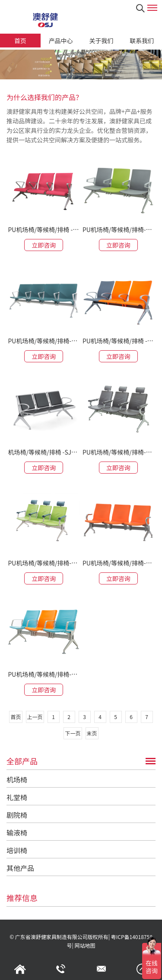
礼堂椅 (17, 797)
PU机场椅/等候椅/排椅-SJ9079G (44, 341)
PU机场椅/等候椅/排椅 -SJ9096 (44, 229)
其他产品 (20, 868)
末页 (92, 733)
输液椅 (17, 832)
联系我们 (142, 41)
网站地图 (85, 945)
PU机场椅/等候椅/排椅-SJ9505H (44, 563)
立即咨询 (44, 245)
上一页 (35, 717)
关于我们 (101, 41)
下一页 (73, 733)
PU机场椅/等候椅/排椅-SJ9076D (118, 229)
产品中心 (61, 41)
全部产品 (22, 761)
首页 (20, 41)
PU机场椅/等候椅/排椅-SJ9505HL (118, 452)
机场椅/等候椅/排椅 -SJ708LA (44, 452)
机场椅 (17, 779)
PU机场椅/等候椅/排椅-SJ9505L (118, 563)
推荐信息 (22, 898)
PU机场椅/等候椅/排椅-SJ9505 (44, 674)
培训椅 (17, 850)
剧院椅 (17, 815)
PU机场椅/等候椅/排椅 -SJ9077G (118, 341)
